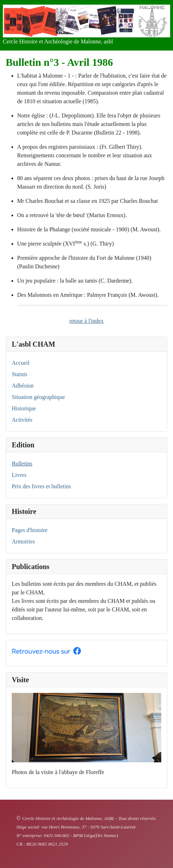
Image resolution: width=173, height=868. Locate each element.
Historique (24, 408)
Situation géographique (38, 397)
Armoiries (23, 541)
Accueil (21, 363)
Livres (19, 475)
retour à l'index (86, 321)
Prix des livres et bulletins (41, 486)
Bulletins (22, 464)
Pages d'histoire (30, 530)
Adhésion (23, 386)
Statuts (20, 374)
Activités (22, 420)
